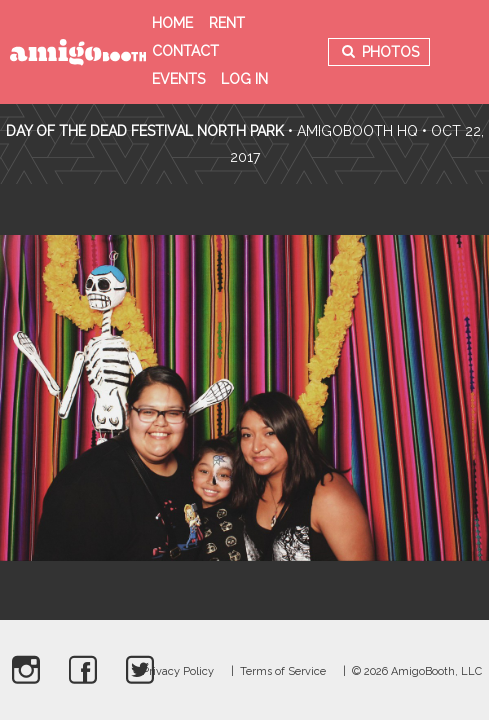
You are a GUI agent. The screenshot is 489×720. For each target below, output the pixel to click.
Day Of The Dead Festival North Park (145, 131)
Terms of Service (283, 671)
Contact (185, 51)
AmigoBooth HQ (357, 131)
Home (172, 23)
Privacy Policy (178, 671)
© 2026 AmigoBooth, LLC (417, 671)
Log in (244, 79)
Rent (227, 23)
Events (178, 79)
